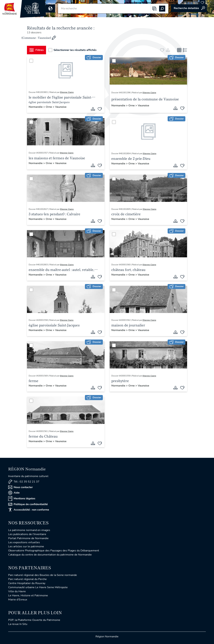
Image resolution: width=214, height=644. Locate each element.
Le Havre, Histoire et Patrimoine (28, 595)
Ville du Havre (17, 591)
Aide (14, 493)
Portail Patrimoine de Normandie (28, 538)
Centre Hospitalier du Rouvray (27, 583)
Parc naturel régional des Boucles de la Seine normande (43, 575)
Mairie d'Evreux (18, 600)
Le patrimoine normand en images (29, 530)
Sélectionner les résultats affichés (72, 50)
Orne (49, 107)
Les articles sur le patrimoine (26, 546)
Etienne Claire (67, 92)
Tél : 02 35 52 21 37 (24, 482)
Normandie (36, 107)
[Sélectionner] (31, 61)
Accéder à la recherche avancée (189, 8)
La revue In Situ (18, 624)
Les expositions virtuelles (24, 542)
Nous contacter (20, 487)
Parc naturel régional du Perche (27, 579)
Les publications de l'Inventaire (27, 534)
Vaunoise (61, 107)
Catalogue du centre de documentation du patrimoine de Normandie (50, 555)
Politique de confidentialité (28, 504)
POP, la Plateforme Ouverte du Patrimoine (34, 620)
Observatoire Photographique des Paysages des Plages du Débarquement (54, 551)
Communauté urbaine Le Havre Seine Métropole (38, 587)
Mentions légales (22, 498)
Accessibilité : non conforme (29, 510)
